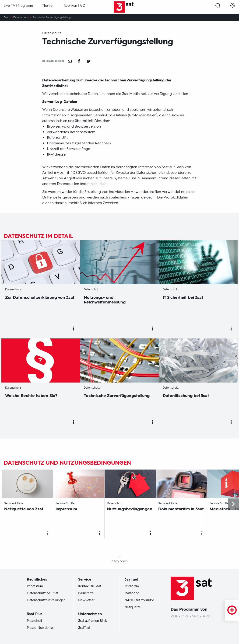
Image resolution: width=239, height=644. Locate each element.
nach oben (120, 561)
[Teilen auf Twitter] (88, 61)
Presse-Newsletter (40, 628)
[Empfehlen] (70, 61)
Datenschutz (21, 17)
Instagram (132, 586)
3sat (6, 17)
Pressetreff (34, 621)
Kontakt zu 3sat (90, 586)
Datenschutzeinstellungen (46, 600)
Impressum (35, 586)
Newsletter (86, 600)
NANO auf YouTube (139, 600)
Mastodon (132, 593)
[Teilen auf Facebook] (79, 61)
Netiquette (133, 607)
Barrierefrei (86, 593)
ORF (185, 616)
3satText (84, 628)
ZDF (174, 616)
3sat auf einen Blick (93, 621)
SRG (196, 616)
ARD (207, 616)
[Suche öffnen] (218, 7)
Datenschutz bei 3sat (43, 593)
